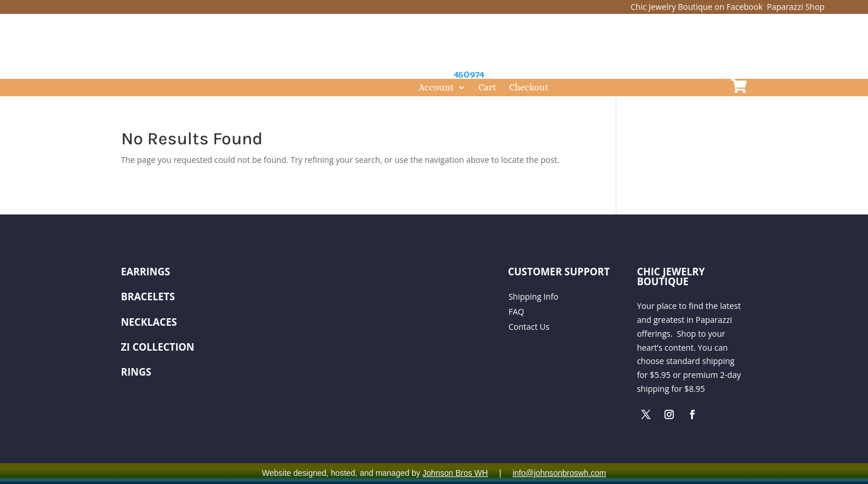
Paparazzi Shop (796, 7)
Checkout (529, 88)
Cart (487, 88)
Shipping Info (533, 296)
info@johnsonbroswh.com (559, 473)
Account (436, 88)
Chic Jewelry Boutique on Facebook (698, 7)
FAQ (516, 312)
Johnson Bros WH (455, 473)
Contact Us (529, 327)
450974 (469, 74)
